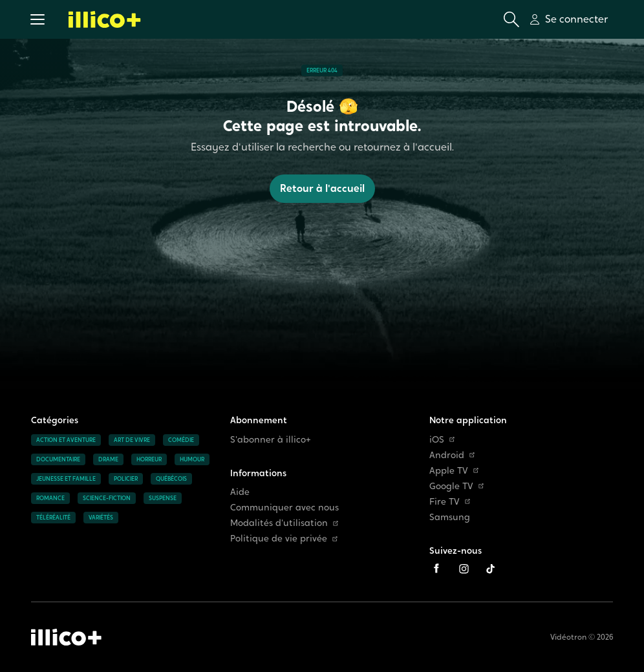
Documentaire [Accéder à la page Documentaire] (58, 459)
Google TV (456, 486)
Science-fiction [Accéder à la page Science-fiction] (107, 498)
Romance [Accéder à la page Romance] (50, 498)
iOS (442, 440)
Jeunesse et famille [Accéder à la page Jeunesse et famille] (66, 479)
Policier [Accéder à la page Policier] (126, 479)
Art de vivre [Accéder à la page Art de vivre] (132, 440)
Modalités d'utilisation (284, 523)
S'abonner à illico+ (271, 440)
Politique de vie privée (284, 539)
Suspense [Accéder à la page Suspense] (163, 498)
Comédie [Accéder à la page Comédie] (181, 440)
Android (452, 455)
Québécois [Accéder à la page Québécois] (171, 479)
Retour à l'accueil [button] (322, 188)
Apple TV (454, 471)
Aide (240, 492)
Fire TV (450, 502)
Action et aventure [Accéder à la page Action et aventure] (66, 440)
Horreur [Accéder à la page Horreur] (149, 459)
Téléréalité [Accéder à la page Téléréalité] (53, 518)
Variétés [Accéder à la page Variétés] (101, 518)
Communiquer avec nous (284, 508)
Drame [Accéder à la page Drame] (108, 459)
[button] (38, 19)
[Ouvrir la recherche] (511, 19)
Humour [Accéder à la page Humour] (192, 459)
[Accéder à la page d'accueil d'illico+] (66, 637)
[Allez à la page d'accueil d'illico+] (105, 19)
